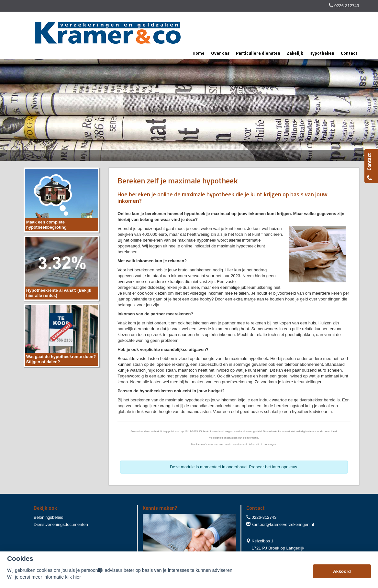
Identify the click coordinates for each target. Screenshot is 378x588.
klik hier (73, 577)
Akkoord (342, 571)
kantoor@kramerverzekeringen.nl (283, 524)
